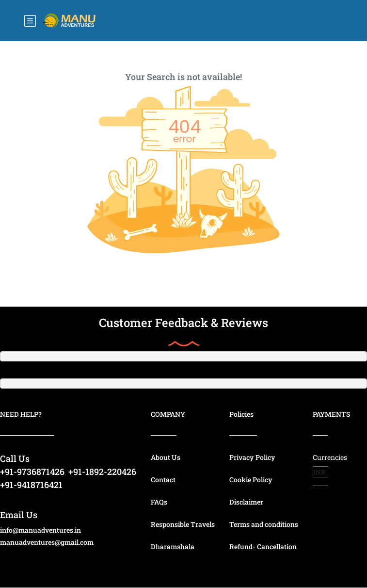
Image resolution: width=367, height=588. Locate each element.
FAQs (159, 502)
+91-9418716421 (31, 485)
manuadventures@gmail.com (47, 542)
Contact (163, 480)
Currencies (330, 457)
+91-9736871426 (32, 472)
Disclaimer (246, 502)
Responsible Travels (183, 524)
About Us (166, 457)
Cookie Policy (251, 480)
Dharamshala (173, 547)
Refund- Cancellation (263, 547)
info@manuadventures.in (40, 530)
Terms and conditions (264, 524)
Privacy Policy (252, 457)
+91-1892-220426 (102, 472)
